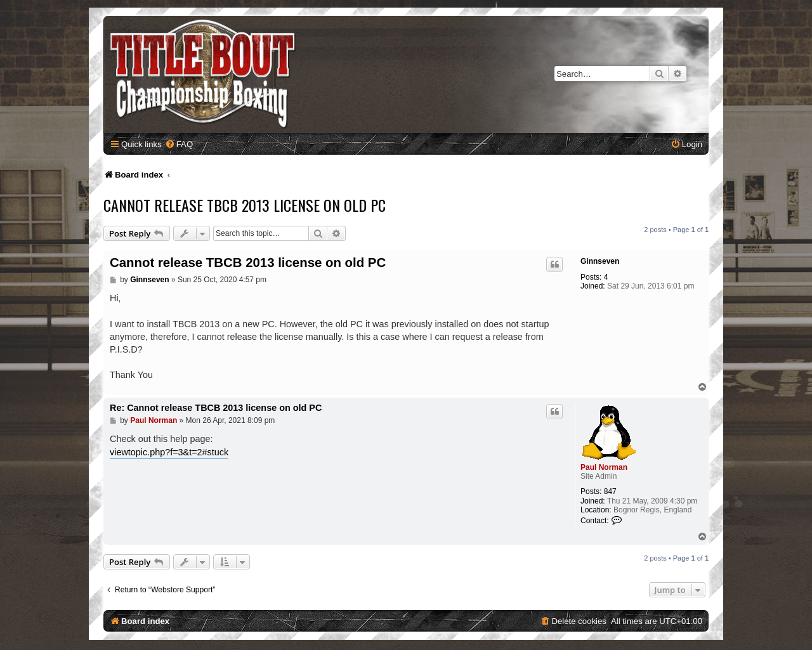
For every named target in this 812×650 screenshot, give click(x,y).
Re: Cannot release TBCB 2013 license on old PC (216, 408)
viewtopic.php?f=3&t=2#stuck (169, 452)
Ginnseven (600, 261)
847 (610, 491)
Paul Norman (604, 467)
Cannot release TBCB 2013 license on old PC (245, 205)
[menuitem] (179, 144)
